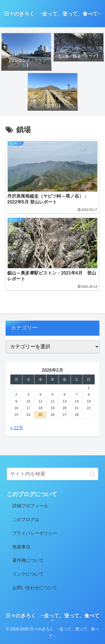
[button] (93, 474)
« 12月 (17, 428)
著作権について (28, 560)
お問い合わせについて (35, 588)
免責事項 (21, 547)
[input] (53, 474)
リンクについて (28, 574)
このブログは (26, 519)
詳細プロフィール (30, 506)
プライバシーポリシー (35, 533)
